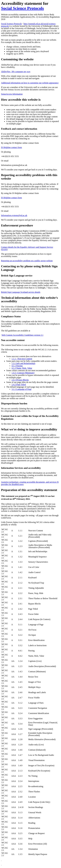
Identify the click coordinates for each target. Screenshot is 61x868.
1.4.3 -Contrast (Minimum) (23, 373)
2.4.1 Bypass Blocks (20, 380)
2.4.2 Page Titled (19, 385)
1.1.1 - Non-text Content (22, 359)
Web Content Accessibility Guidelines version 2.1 (22, 335)
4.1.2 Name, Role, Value (22, 368)
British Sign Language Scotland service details (21, 292)
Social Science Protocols (22, 8)
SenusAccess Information (12, 94)
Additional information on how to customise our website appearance (30, 83)
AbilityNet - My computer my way (16, 72)
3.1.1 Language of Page (22, 389)
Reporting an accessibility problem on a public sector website (27, 261)
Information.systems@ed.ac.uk (14, 215)
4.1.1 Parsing (17, 366)
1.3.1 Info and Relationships (23, 363)
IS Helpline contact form (11, 147)
